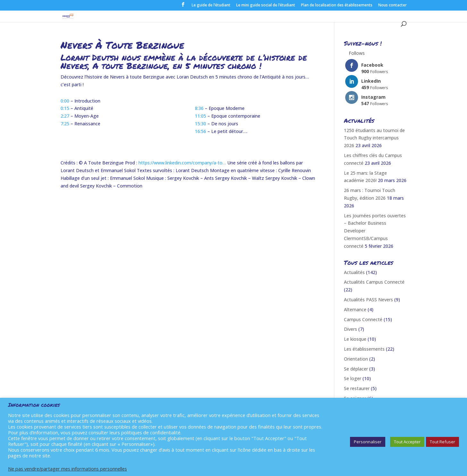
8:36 (199, 108)
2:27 (65, 116)
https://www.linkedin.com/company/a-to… (182, 163)
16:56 (200, 131)
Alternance (355, 309)
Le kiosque (355, 339)
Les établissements (364, 349)
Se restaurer (357, 388)
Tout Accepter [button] (407, 442)
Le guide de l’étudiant (211, 5)
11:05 (200, 116)
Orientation (356, 359)
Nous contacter (392, 5)
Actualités (354, 272)
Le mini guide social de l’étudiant (266, 5)
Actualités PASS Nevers (368, 300)
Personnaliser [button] (368, 442)
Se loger (353, 378)
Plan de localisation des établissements (337, 5)
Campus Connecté (363, 319)
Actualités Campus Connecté (374, 282)
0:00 (65, 101)
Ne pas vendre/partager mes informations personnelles (67, 469)
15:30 (200, 124)
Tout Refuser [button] (442, 442)
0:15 (65, 108)
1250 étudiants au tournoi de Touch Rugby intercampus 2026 (374, 138)
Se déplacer (356, 369)
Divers (350, 329)
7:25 (65, 124)
